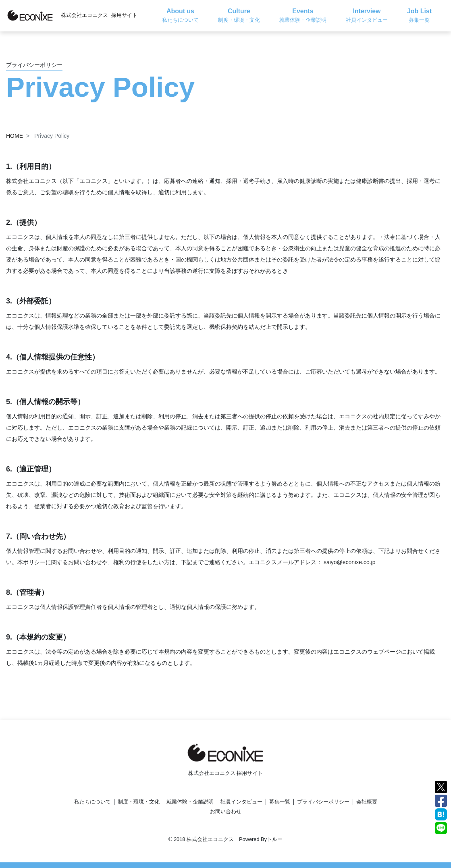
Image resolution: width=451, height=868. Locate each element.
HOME (15, 136)
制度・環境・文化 (139, 802)
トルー (275, 839)
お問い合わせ (226, 811)
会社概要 (367, 802)
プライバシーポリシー (323, 802)
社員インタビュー (241, 802)
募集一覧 (280, 802)
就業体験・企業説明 (190, 802)
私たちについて (92, 802)
